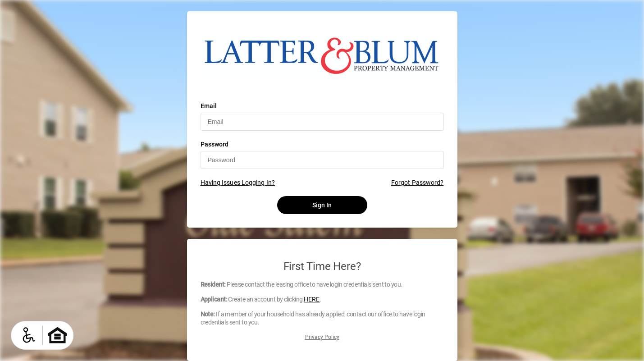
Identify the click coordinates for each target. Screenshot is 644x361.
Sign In (322, 205)
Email (209, 106)
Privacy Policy (322, 337)
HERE (312, 299)
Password (215, 144)
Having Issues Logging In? (238, 183)
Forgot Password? (418, 183)
